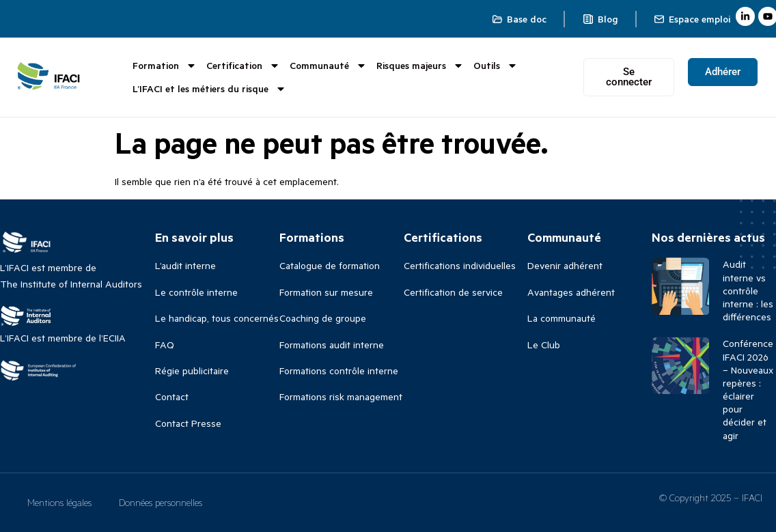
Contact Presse (188, 423)
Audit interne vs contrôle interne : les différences (748, 290)
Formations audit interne (332, 345)
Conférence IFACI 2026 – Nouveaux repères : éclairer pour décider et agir (748, 389)
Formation (165, 66)
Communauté (328, 66)
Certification (243, 66)
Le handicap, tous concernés (217, 318)
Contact (172, 396)
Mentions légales (59, 502)
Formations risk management (341, 396)
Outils (496, 66)
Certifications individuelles (460, 265)
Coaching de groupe (323, 318)
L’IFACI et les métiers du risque (209, 89)
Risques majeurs (420, 66)
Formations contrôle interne (339, 370)
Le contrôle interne (196, 292)
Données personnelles (161, 502)
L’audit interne (185, 265)
